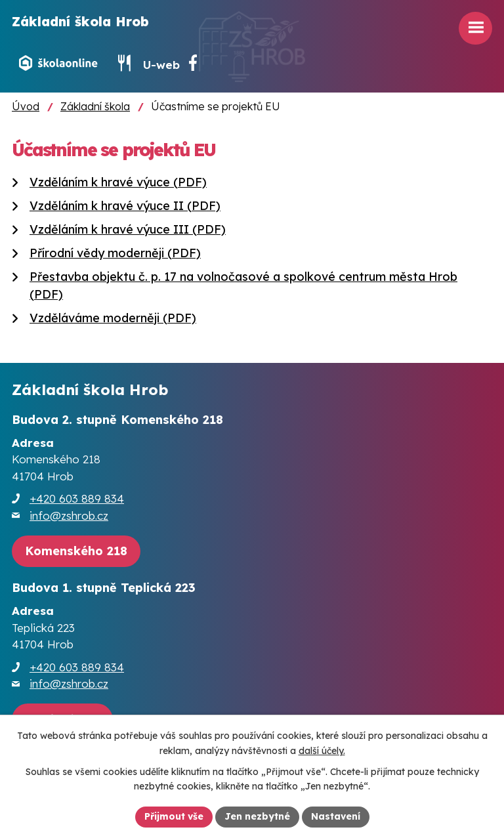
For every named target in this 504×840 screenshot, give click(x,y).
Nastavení (336, 816)
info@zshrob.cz (69, 515)
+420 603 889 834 (77, 498)
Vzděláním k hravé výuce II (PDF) (125, 206)
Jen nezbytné (257, 816)
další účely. (322, 751)
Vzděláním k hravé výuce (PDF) (118, 182)
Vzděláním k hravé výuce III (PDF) (128, 229)
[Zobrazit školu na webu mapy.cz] (76, 552)
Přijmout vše (174, 816)
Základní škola (95, 106)
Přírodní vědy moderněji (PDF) (115, 253)
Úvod (26, 106)
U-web (161, 65)
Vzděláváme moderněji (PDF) (113, 318)
